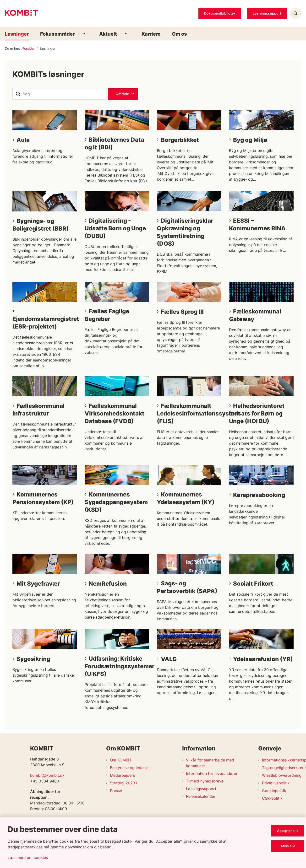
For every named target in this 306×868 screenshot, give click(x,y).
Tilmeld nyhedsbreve (205, 781)
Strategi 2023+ (124, 783)
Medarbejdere (123, 775)
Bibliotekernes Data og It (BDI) (114, 143)
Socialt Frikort (253, 584)
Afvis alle (288, 846)
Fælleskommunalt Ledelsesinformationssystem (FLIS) (189, 413)
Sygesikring (33, 659)
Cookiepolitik (274, 791)
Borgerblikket (180, 140)
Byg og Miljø (250, 140)
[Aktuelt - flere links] (125, 34)
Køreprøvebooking (259, 495)
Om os (179, 34)
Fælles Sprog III (182, 312)
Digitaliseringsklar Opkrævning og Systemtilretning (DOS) (185, 232)
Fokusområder (57, 34)
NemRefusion (108, 584)
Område (122, 94)
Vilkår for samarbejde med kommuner (210, 763)
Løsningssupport (201, 789)
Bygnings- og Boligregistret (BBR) (41, 225)
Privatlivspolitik (276, 783)
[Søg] (59, 94)
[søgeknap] (18, 94)
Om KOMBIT (121, 760)
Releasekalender (201, 796)
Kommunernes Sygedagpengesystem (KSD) (116, 502)
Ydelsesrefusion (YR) (263, 659)
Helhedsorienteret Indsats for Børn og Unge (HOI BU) (257, 413)
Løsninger (17, 34)
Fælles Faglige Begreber (107, 315)
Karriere (151, 34)
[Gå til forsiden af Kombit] (21, 13)
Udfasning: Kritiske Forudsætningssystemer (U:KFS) (117, 666)
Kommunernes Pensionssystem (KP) (43, 498)
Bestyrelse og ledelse (129, 768)
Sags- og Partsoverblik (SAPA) (187, 587)
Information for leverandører (212, 773)
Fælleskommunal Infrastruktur (38, 410)
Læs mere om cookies (28, 857)
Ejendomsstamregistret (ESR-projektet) (45, 323)
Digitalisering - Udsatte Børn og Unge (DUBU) (115, 228)
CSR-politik (272, 798)
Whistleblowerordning (282, 775)
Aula (23, 140)
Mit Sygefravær (38, 584)
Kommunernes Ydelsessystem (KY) (186, 498)
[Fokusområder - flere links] (83, 34)
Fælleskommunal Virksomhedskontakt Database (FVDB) (115, 413)
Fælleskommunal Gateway (255, 315)
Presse (116, 791)
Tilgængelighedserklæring (282, 768)
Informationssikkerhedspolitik (282, 760)
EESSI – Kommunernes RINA (257, 224)
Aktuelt (108, 34)
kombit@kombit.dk (47, 775)
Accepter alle (288, 831)
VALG (169, 659)
